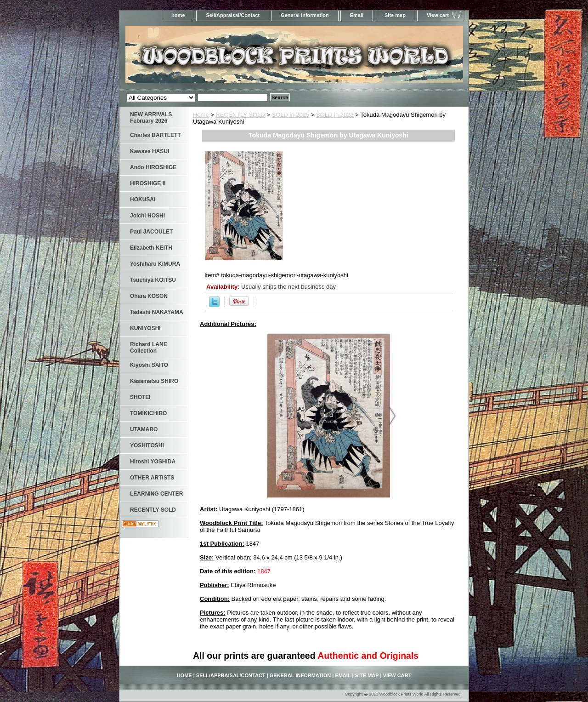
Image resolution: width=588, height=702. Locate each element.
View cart (438, 15)
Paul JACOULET (151, 232)
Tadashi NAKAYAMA (157, 312)
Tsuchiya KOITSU (153, 280)
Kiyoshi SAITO (149, 365)
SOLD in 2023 (335, 115)
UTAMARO (144, 429)
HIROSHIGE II (148, 183)
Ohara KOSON (149, 296)
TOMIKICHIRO (148, 413)
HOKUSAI (143, 200)
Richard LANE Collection (149, 348)
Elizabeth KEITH (151, 248)
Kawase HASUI (150, 151)
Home (201, 115)
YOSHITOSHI (147, 445)
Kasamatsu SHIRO (154, 381)
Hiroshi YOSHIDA (153, 462)
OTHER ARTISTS (152, 478)
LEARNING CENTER (156, 494)
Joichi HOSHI (147, 216)
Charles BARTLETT (155, 135)
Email (357, 15)
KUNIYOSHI (145, 328)
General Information (305, 15)
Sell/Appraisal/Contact (233, 15)
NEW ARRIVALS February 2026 (151, 118)
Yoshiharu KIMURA (155, 264)
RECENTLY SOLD (240, 115)
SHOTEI (140, 397)
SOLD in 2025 (291, 115)
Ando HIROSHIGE (153, 167)
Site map (395, 15)
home (178, 15)
